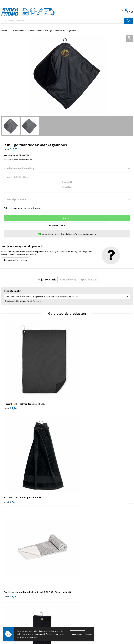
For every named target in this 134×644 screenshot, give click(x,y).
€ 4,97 (76, 391)
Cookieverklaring (9, 578)
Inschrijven (126, 615)
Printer (72, 578)
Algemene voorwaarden (12, 574)
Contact (72, 522)
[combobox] (63, 21)
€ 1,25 (10, 472)
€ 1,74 (10, 391)
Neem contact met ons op (15, 260)
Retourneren (74, 538)
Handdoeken (19, 31)
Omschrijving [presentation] (68, 279)
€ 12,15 (77, 469)
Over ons (72, 518)
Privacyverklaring (9, 582)
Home (4, 31)
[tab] (47, 279)
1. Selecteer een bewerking (19, 168)
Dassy (71, 574)
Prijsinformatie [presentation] (47, 279)
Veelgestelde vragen (77, 530)
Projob (71, 586)
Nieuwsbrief (74, 526)
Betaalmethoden (76, 534)
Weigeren (89, 634)
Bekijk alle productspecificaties (19, 160)
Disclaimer (6, 586)
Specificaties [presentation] (88, 279)
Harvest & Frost (75, 582)
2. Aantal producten (15, 199)
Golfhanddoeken (35, 31)
